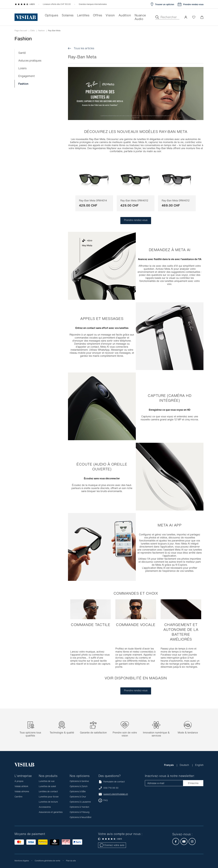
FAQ (106, 800)
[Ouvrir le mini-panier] (202, 17)
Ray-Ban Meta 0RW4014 (93, 200)
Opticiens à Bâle (78, 791)
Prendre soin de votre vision (125, 734)
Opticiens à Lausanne (80, 802)
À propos (19, 781)
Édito (33, 31)
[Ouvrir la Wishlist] (194, 17)
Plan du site (71, 861)
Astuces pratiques (30, 61)
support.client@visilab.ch (116, 794)
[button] (186, 17)
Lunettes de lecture (48, 802)
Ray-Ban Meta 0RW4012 (134, 200)
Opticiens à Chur (78, 797)
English (199, 765)
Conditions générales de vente (47, 861)
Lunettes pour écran (49, 797)
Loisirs (22, 68)
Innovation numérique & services (156, 734)
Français (169, 765)
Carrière (18, 797)
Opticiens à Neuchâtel (80, 817)
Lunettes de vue (47, 781)
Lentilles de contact (48, 791)
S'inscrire (193, 783)
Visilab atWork (21, 786)
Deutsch (185, 765)
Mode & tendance (188, 733)
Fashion (41, 31)
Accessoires (45, 807)
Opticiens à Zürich (79, 786)
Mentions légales (22, 861)
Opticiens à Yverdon (79, 807)
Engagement (26, 76)
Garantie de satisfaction (93, 733)
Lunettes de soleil (47, 786)
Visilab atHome (22, 791)
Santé (22, 53)
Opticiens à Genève (79, 781)
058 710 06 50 (111, 788)
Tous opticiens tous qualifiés (30, 734)
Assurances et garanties (51, 812)
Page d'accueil (21, 31)
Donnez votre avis (112, 845)
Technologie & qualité (62, 733)
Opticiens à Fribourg (79, 812)
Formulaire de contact (112, 782)
